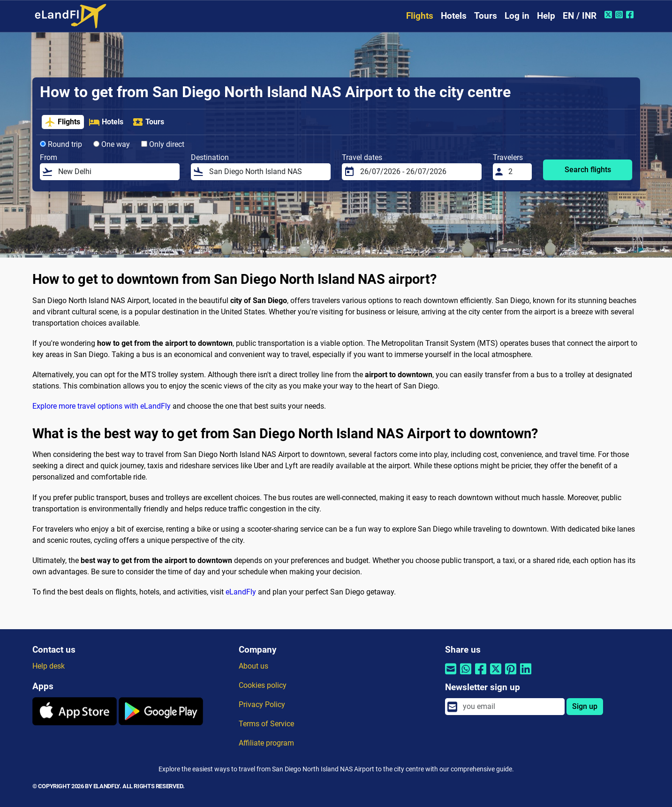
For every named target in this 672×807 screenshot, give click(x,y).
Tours (486, 16)
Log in (517, 16)
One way (112, 144)
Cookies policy (263, 685)
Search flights (588, 170)
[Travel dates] (418, 172)
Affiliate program (266, 743)
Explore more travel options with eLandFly (102, 406)
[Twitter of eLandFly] (609, 15)
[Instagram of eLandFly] (620, 15)
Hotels (454, 16)
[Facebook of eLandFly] (631, 15)
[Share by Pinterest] (511, 675)
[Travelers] (517, 172)
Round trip (61, 144)
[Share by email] (451, 675)
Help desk (49, 666)
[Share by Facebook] (481, 675)
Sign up (585, 706)
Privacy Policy (262, 704)
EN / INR (580, 16)
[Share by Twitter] (496, 675)
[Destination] (267, 172)
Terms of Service (266, 724)
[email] (511, 707)
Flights (420, 16)
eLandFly (241, 592)
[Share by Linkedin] (526, 675)
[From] (116, 172)
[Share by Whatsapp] (466, 675)
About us (253, 666)
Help (546, 16)
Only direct (163, 144)
